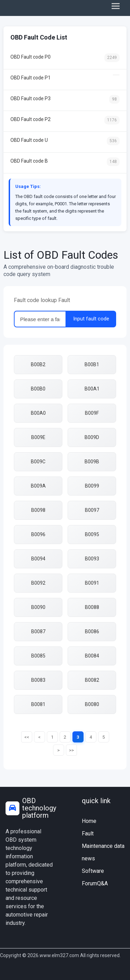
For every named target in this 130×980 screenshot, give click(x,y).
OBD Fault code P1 (65, 77)
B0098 (38, 510)
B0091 (92, 583)
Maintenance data (103, 846)
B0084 (92, 656)
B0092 (38, 583)
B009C (38, 462)
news (88, 858)
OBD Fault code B (65, 162)
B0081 (38, 704)
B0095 (92, 534)
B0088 (92, 607)
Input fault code (91, 319)
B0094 (38, 559)
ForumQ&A (95, 883)
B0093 (92, 559)
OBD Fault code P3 (65, 99)
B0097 (92, 510)
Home (89, 821)
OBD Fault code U (65, 141)
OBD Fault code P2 (65, 120)
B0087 (38, 631)
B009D (92, 437)
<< (27, 737)
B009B (92, 462)
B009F (92, 413)
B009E (38, 437)
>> (71, 750)
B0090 (38, 607)
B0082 (92, 680)
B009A (38, 486)
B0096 (38, 534)
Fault (88, 833)
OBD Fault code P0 (65, 58)
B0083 (38, 680)
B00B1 (92, 364)
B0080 (92, 704)
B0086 (92, 631)
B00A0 (38, 413)
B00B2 (38, 364)
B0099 (92, 486)
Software (93, 871)
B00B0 (38, 389)
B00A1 (92, 389)
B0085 (38, 656)
